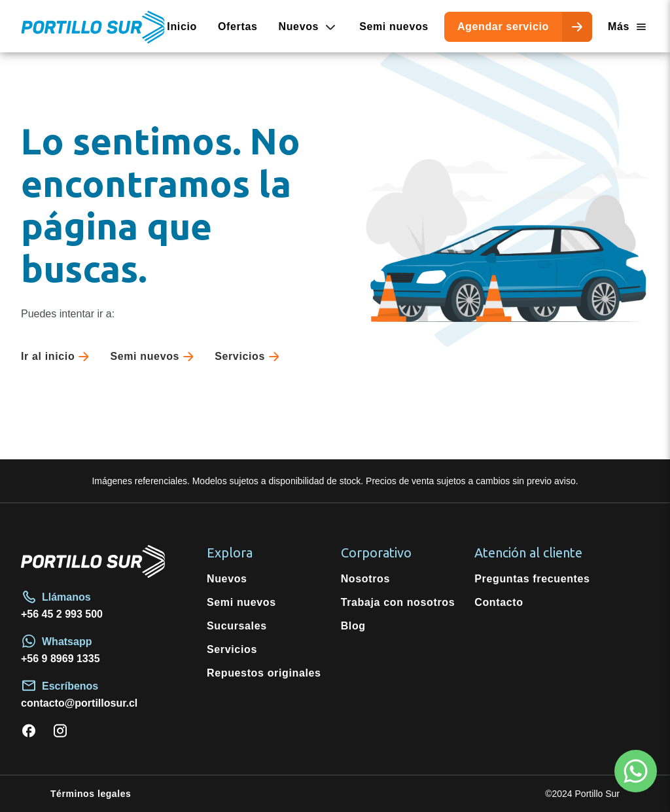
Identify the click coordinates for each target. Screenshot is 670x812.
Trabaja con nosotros (398, 602)
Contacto (499, 602)
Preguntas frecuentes (532, 579)
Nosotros (365, 579)
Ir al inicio (58, 357)
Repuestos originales (264, 673)
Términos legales (91, 794)
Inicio (182, 26)
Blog (353, 626)
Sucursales (237, 626)
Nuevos (227, 579)
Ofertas (238, 26)
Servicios (250, 357)
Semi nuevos (394, 26)
